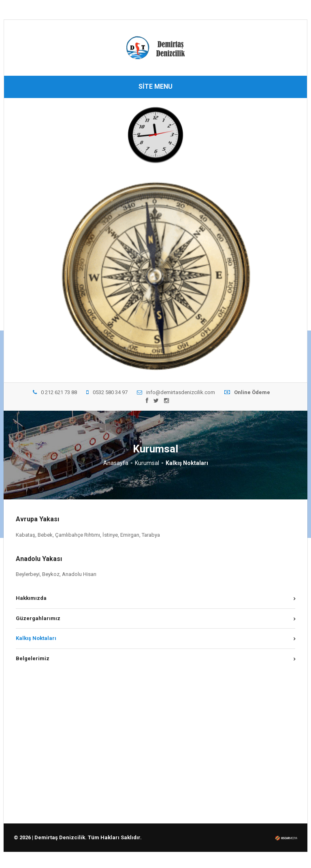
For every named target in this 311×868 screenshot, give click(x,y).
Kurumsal (147, 463)
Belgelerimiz (33, 658)
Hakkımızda (31, 598)
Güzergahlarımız (38, 618)
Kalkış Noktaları (36, 638)
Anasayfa (116, 463)
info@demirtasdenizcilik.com (176, 392)
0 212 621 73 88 (55, 392)
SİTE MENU (155, 86)
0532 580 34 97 (107, 392)
